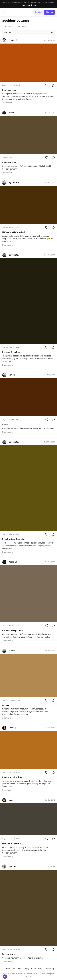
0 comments (8, 245)
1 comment (7, 103)
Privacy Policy (23, 969)
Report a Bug (37, 969)
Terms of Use (9, 969)
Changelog (49, 969)
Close (34, 5)
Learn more (26, 5)
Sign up (49, 12)
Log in (38, 12)
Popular (8, 33)
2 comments (8, 365)
